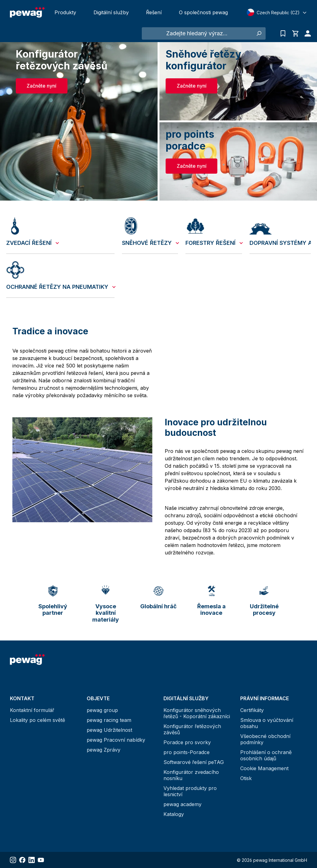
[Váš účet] (306, 33)
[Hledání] (259, 33)
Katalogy (174, 814)
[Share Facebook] (22, 860)
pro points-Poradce (187, 752)
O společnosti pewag (203, 12)
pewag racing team (109, 720)
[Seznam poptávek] (283, 33)
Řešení (154, 12)
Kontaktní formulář (32, 710)
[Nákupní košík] (295, 33)
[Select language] (277, 12)
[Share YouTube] (41, 860)
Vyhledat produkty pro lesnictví (190, 791)
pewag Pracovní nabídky (116, 740)
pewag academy (182, 804)
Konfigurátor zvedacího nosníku (191, 775)
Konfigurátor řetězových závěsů (192, 729)
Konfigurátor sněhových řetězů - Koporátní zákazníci (197, 713)
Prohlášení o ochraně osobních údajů (266, 755)
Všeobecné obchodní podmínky (265, 739)
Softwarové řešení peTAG (194, 762)
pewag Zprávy (104, 750)
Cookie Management (264, 768)
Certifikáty (252, 710)
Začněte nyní (41, 86)
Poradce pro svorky (187, 742)
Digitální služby (111, 12)
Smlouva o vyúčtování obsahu (267, 723)
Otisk (246, 778)
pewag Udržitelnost (109, 730)
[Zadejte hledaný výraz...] (197, 33)
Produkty (65, 12)
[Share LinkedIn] (32, 860)
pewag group (102, 710)
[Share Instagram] (13, 860)
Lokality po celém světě (37, 720)
